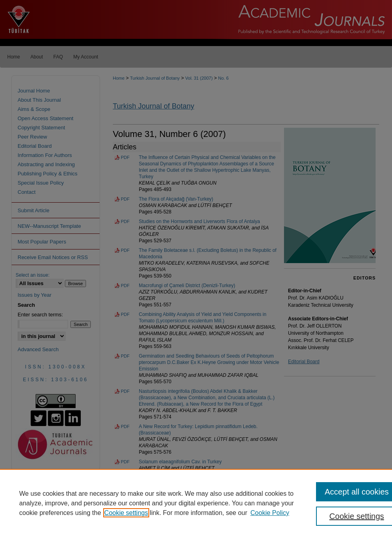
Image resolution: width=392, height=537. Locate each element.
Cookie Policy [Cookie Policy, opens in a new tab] (270, 513)
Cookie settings (126, 513)
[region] (196, 503)
